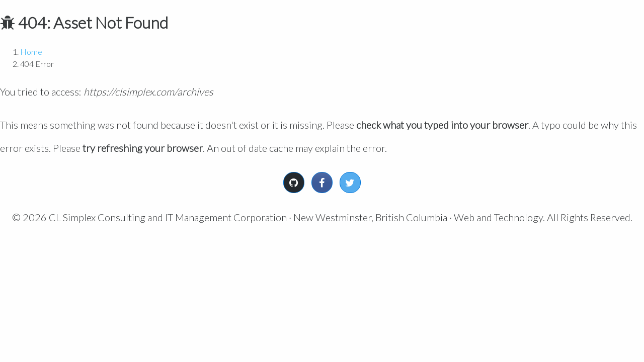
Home (31, 52)
